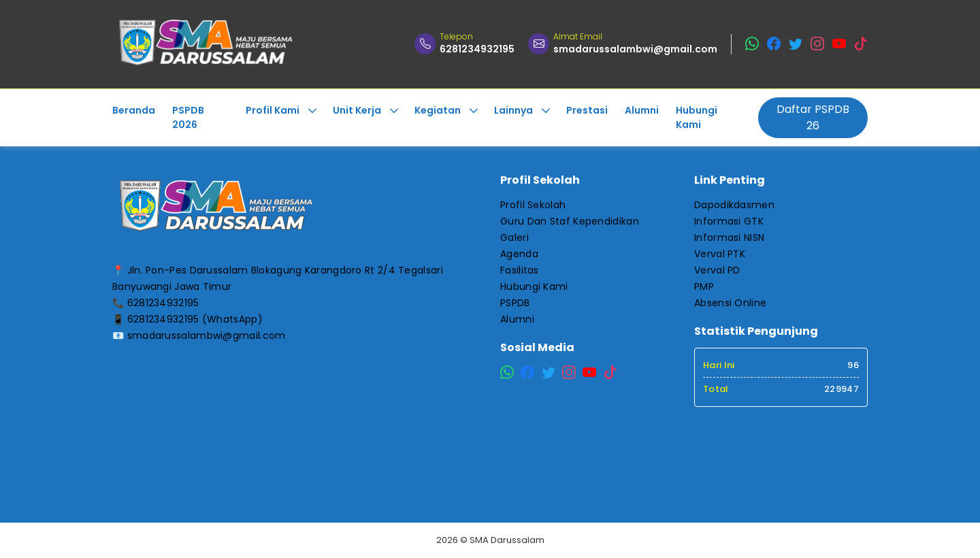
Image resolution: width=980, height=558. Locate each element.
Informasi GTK (729, 221)
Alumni (517, 319)
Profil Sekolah (533, 205)
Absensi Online (730, 303)
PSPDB (515, 303)
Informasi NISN (729, 237)
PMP (704, 286)
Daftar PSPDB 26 (813, 117)
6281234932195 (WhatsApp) (195, 319)
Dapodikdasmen (734, 205)
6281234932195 (163, 303)
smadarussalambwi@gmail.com (207, 335)
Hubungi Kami (534, 286)
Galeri (514, 237)
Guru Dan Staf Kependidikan (570, 221)
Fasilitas (520, 270)
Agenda (519, 254)
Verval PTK (720, 254)
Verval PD (717, 270)
